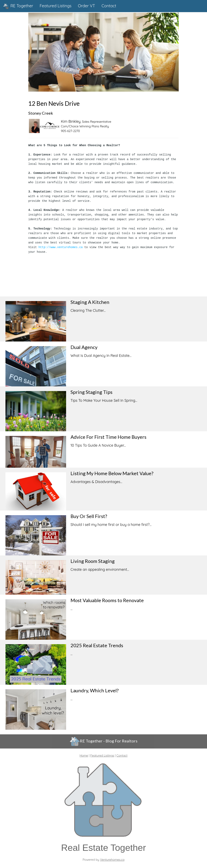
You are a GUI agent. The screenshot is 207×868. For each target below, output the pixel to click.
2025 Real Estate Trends (97, 643)
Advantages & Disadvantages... (96, 480)
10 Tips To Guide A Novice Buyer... (98, 444)
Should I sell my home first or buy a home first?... (111, 523)
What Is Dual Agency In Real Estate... (101, 354)
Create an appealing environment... (100, 568)
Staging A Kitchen (90, 300)
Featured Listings (102, 754)
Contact (122, 754)
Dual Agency (84, 345)
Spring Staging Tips (91, 390)
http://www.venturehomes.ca (60, 245)
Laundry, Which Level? (95, 688)
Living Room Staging (93, 559)
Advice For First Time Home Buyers (108, 435)
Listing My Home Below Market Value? (112, 471)
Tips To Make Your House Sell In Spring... (104, 399)
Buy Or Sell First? (89, 514)
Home (84, 754)
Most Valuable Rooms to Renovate (107, 598)
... (72, 607)
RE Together (18, 6)
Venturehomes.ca (112, 858)
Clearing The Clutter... (88, 309)
